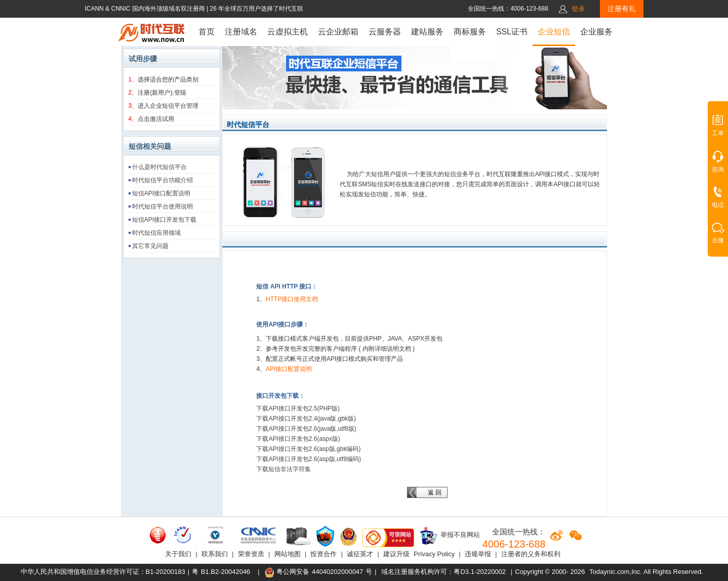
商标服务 (470, 32)
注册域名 (241, 32)
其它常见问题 (150, 246)
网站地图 (288, 554)
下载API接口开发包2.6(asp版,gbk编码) (308, 449)
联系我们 (215, 554)
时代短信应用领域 (156, 233)
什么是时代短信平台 (159, 167)
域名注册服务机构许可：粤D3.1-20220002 (443, 572)
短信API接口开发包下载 (164, 220)
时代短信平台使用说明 (163, 206)
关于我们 (178, 554)
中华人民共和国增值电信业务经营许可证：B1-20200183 (103, 572)
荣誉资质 (251, 554)
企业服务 (596, 32)
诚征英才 (360, 554)
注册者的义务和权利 (531, 554)
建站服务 (427, 32)
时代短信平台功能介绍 (163, 180)
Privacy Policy (434, 554)
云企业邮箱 (338, 32)
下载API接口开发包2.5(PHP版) (298, 408)
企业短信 (554, 32)
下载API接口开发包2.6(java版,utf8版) (306, 429)
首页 (207, 32)
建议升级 (396, 554)
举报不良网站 (450, 535)
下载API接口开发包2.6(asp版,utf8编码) (309, 459)
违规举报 (478, 554)
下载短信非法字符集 (284, 469)
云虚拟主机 (288, 32)
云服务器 (385, 32)
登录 (578, 9)
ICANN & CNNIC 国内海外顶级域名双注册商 (146, 9)
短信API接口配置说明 (161, 193)
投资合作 (323, 554)
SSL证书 (512, 32)
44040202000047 (337, 572)
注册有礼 (622, 9)
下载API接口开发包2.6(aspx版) (298, 439)
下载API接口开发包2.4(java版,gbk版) (306, 419)
